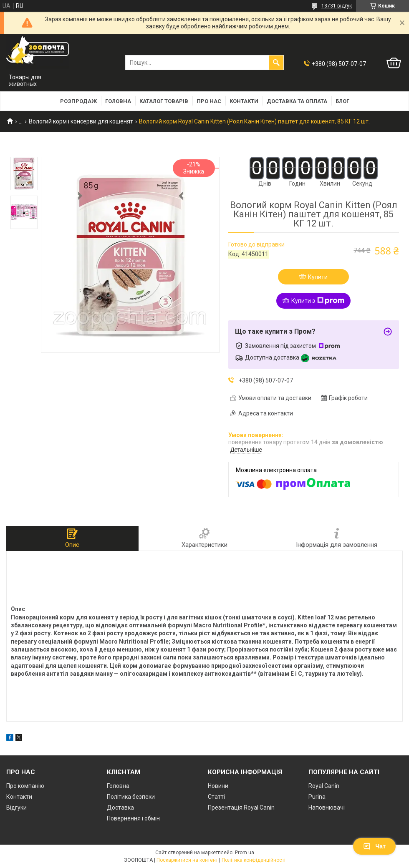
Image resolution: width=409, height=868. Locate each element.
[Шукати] (276, 63)
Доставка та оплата (297, 101)
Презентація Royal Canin (241, 808)
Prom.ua (245, 853)
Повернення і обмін (133, 818)
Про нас (209, 101)
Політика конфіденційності (254, 860)
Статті (216, 797)
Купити (318, 277)
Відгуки (16, 808)
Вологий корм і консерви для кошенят (81, 121)
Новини (218, 786)
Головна (118, 101)
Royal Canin (324, 786)
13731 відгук (337, 6)
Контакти (244, 101)
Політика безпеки (131, 797)
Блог (342, 101)
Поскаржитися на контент (187, 860)
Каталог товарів (164, 101)
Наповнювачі (327, 808)
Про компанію (25, 786)
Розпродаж (78, 101)
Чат (374, 846)
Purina (317, 797)
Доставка (120, 808)
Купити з (318, 301)
